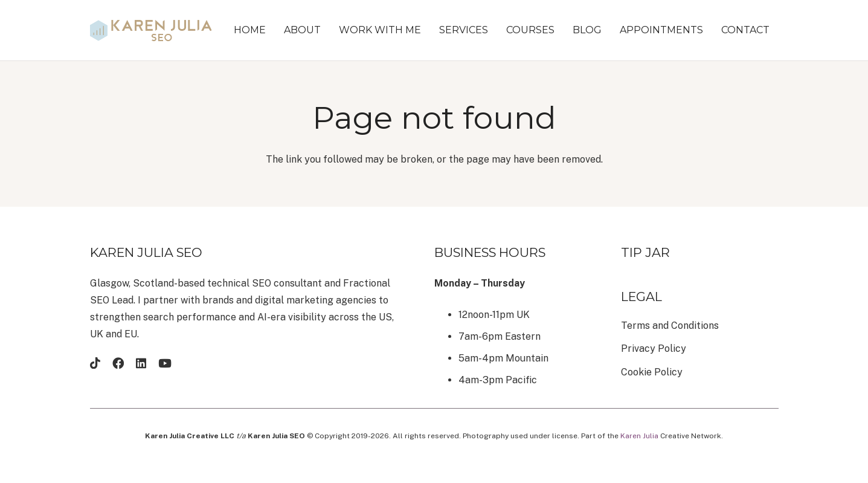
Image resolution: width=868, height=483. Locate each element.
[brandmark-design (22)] (151, 31)
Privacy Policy (654, 348)
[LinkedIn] (141, 363)
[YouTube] (165, 363)
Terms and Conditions (670, 326)
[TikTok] (95, 363)
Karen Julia (639, 436)
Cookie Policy (652, 372)
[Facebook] (118, 363)
